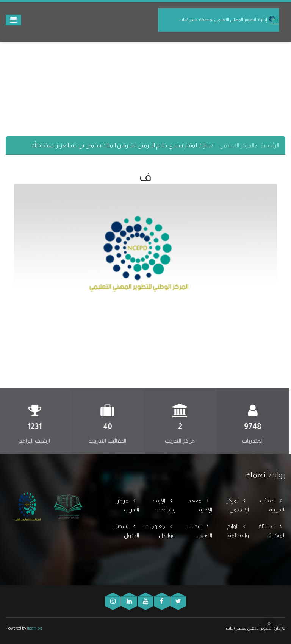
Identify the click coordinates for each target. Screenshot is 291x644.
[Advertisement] (145, 83)
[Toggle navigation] (13, 20)
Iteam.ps (34, 628)
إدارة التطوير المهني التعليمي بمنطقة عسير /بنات (229, 20)
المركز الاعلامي (237, 145)
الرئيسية (270, 145)
